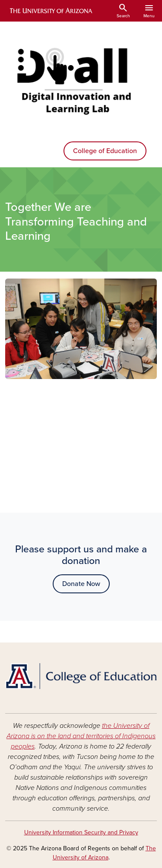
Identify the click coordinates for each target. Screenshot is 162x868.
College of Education (105, 151)
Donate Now (81, 584)
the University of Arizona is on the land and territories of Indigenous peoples (81, 736)
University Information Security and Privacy (81, 832)
